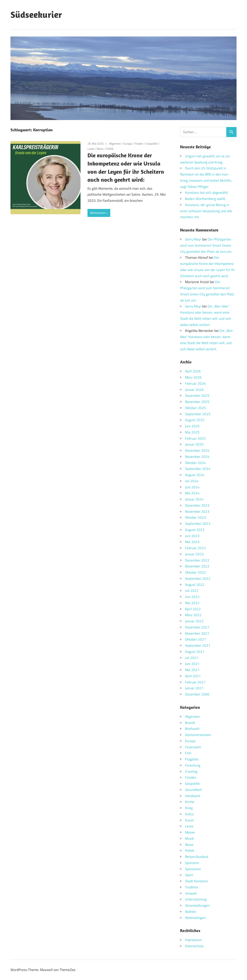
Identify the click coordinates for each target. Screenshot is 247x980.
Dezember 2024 (197, 450)
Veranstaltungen (197, 905)
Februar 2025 (195, 438)
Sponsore (192, 863)
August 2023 (195, 530)
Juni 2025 (192, 426)
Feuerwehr (193, 747)
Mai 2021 (192, 670)
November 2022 (197, 566)
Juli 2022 (192, 591)
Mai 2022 (192, 603)
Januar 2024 (194, 499)
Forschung (193, 765)
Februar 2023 (195, 548)
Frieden (139, 143)
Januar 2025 (194, 444)
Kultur (190, 814)
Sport (189, 875)
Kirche (190, 802)
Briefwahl (192, 729)
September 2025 (198, 414)
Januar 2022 (194, 621)
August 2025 (195, 420)
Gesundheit (193, 790)
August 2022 (195, 585)
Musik (189, 838)
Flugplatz (192, 759)
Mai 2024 (192, 493)
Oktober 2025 (195, 408)
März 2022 (193, 615)
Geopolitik (152, 143)
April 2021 (193, 676)
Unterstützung (196, 899)
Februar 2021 (195, 682)
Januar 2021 (194, 688)
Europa (128, 143)
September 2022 (198, 578)
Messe (190, 832)
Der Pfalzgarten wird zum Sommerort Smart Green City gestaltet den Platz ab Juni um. (206, 245)
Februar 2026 (195, 383)
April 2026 (193, 371)
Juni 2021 (192, 664)
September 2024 (198, 469)
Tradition (192, 887)
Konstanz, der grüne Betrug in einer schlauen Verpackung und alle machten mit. (206, 211)
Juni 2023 (192, 536)
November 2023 (197, 512)
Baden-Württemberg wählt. (206, 199)
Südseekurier (36, 15)
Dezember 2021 (197, 627)
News (100, 149)
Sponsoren (193, 869)
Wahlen (191, 912)
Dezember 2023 (197, 505)
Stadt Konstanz (196, 881)
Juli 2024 (192, 481)
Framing (191, 771)
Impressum (193, 940)
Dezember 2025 (197, 396)
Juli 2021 (192, 658)
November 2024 (197, 457)
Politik (110, 149)
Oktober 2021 (195, 639)
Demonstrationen (198, 735)
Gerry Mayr (193, 239)
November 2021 (197, 633)
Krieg (189, 808)
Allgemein (115, 143)
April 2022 (193, 609)
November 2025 (197, 402)
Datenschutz (194, 946)
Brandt (190, 723)
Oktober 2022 (195, 572)
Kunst (189, 820)
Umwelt (191, 893)
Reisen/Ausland (197, 857)
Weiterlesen (98, 213)
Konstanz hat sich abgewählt (206, 193)
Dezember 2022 (197, 560)
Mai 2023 (192, 542)
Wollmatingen (195, 918)
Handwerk (193, 796)
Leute (91, 149)
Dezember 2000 (197, 694)
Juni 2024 (192, 487)
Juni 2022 (192, 597)
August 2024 (195, 475)
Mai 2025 (192, 432)
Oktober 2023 (195, 517)
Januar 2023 (194, 554)
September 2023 (198, 524)
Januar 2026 (194, 390)
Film (188, 753)
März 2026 (193, 377)
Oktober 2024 (195, 463)
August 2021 (195, 652)
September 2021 (198, 645)
